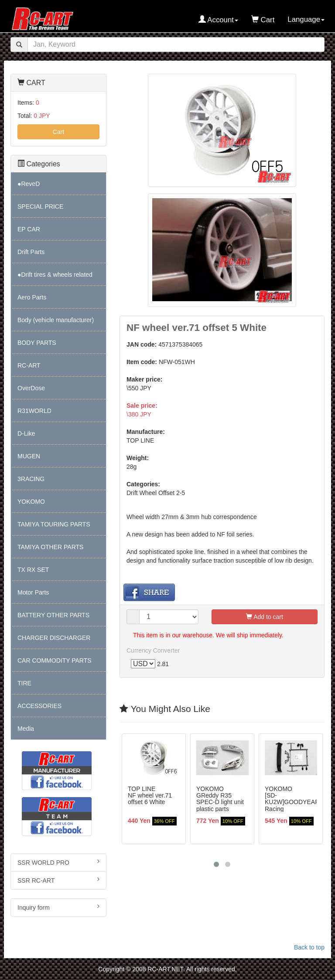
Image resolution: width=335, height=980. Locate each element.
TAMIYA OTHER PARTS (50, 547)
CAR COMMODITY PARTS (55, 660)
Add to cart (265, 617)
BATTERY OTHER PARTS (53, 615)
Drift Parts (31, 252)
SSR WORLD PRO (58, 862)
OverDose (31, 388)
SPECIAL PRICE (40, 206)
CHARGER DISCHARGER (54, 638)
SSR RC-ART (58, 880)
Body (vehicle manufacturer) (56, 320)
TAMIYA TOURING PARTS (54, 524)
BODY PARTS (37, 343)
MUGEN (29, 456)
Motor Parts (33, 592)
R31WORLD (34, 411)
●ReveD (29, 184)
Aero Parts (32, 297)
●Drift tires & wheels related (55, 275)
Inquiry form (58, 907)
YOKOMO (31, 502)
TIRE (24, 683)
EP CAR (29, 229)
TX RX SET (33, 570)
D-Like (26, 433)
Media (26, 729)
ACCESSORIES (39, 706)
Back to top (309, 947)
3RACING (31, 479)
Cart (58, 132)
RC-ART (29, 365)
